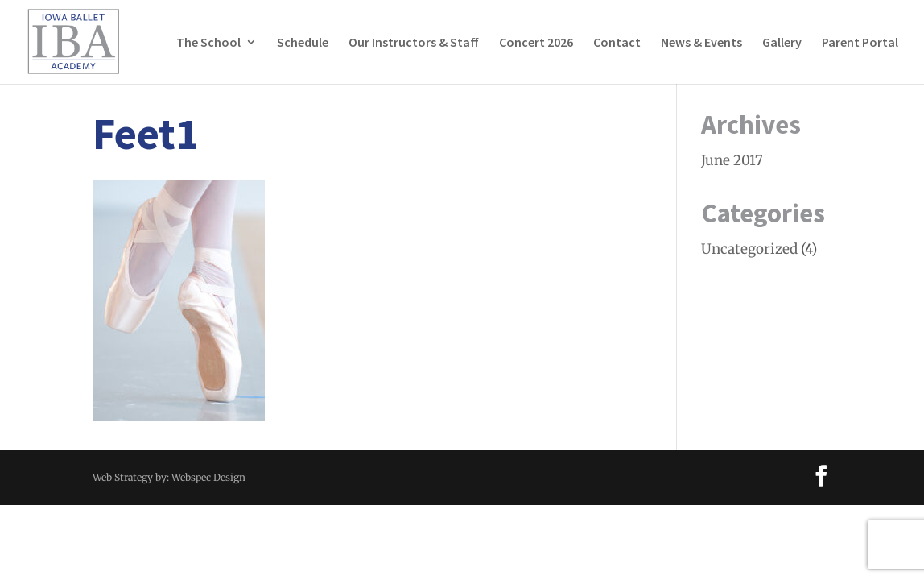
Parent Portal (860, 43)
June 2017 (732, 160)
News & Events (701, 43)
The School (208, 43)
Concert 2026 (536, 43)
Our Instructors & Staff (414, 43)
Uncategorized (749, 249)
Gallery (782, 43)
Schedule (303, 43)
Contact (617, 43)
